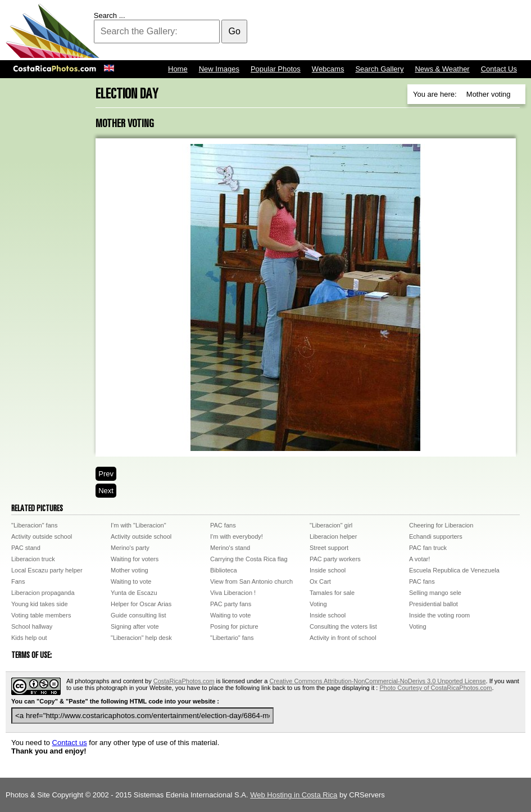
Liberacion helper (333, 536)
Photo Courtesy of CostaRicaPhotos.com (435, 688)
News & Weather (442, 69)
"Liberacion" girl (331, 525)
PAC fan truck (428, 548)
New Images (219, 69)
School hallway (32, 626)
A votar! (419, 559)
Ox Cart (320, 581)
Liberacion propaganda (43, 593)
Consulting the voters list (343, 626)
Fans (18, 581)
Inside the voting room (439, 615)
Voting (318, 604)
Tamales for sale (332, 593)
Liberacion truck (33, 559)
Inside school (328, 570)
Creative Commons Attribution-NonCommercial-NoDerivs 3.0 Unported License (377, 681)
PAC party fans (231, 604)
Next (106, 491)
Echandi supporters (436, 536)
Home (178, 69)
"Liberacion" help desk (141, 638)
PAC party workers (335, 559)
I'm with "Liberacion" (139, 525)
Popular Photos (276, 69)
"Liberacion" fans (34, 525)
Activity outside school (42, 536)
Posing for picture (234, 626)
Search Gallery (379, 69)
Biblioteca (224, 570)
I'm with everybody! (237, 536)
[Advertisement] (321, 31)
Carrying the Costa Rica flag (249, 559)
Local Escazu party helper (47, 570)
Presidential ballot (434, 604)
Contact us (70, 743)
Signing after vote (135, 626)
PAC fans (223, 525)
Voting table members (41, 615)
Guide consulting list (138, 615)
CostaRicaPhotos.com (184, 681)
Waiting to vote (131, 581)
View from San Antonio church (251, 581)
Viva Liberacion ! (233, 593)
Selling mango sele (435, 593)
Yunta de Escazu (134, 593)
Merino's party (130, 548)
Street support (329, 548)
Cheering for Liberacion (441, 525)
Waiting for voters (135, 559)
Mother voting (130, 570)
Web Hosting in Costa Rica (294, 795)
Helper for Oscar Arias (141, 604)
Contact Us (499, 69)
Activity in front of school (343, 638)
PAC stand (26, 548)
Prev (106, 474)
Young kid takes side (40, 604)
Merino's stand (230, 548)
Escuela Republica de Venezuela (454, 570)
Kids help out (29, 638)
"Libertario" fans (232, 638)
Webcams (328, 69)
